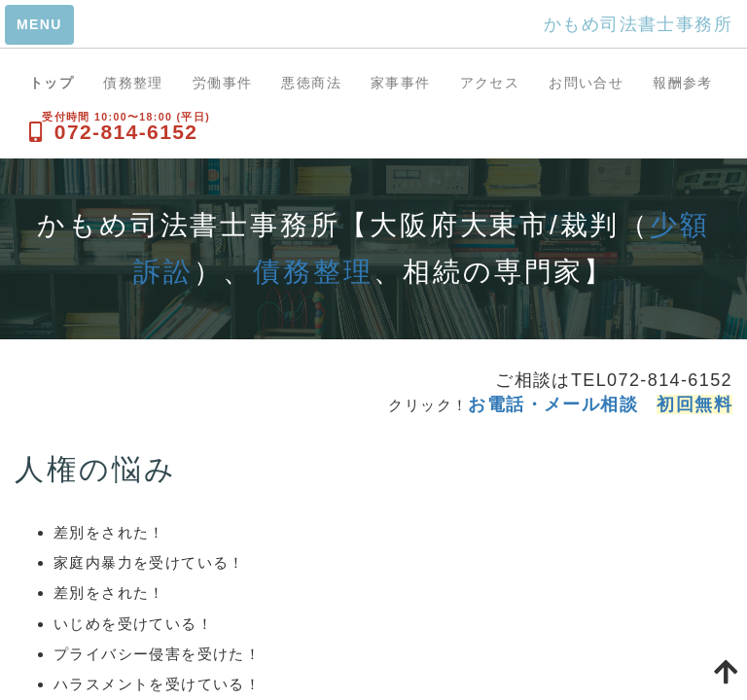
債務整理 (133, 83)
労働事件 (223, 83)
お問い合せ (586, 83)
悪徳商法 (311, 83)
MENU (39, 24)
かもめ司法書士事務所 (638, 24)
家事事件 (401, 83)
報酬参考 (683, 83)
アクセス (490, 83)
